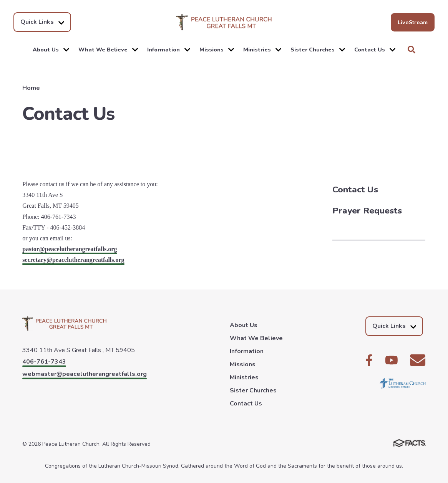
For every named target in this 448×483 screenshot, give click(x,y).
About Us (51, 50)
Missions (217, 50)
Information (169, 50)
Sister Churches (318, 50)
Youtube (392, 360)
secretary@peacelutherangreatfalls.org (73, 260)
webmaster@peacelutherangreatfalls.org (85, 374)
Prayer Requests (367, 211)
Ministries (262, 50)
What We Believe (108, 50)
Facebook (369, 360)
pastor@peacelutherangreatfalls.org (70, 249)
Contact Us (375, 50)
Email (418, 360)
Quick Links (42, 22)
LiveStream (413, 22)
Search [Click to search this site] (411, 50)
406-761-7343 (44, 362)
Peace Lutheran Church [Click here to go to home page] (224, 22)
